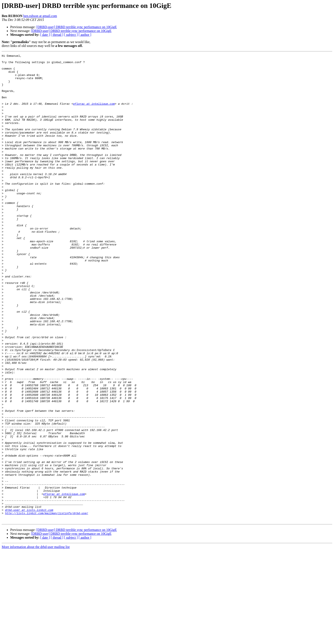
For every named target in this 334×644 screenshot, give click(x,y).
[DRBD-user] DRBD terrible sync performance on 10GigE (77, 27)
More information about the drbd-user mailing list (36, 640)
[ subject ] (71, 35)
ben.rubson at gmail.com (40, 16)
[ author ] (85, 35)
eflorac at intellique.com (94, 114)
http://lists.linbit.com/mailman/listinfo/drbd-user (47, 605)
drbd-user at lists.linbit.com (29, 601)
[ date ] (45, 35)
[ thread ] (57, 35)
